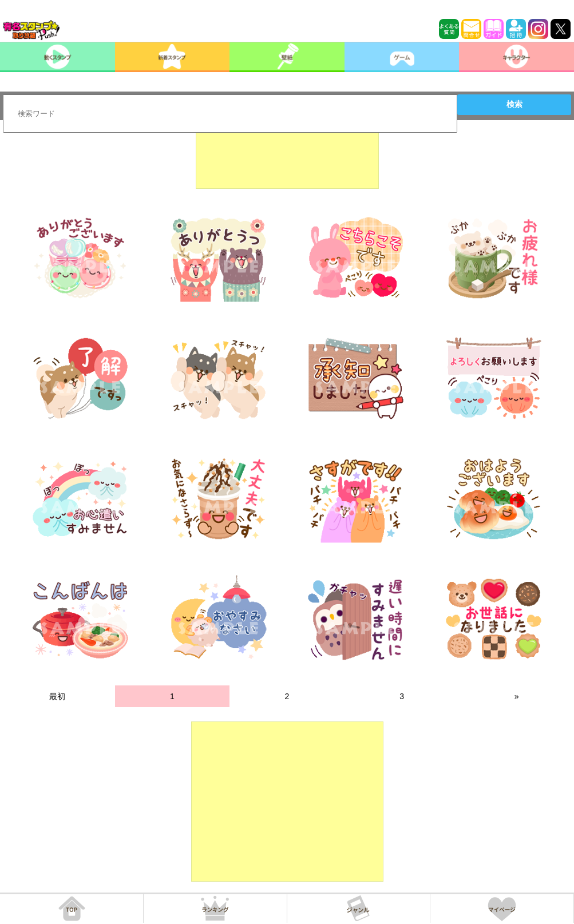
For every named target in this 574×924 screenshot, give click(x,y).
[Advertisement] (287, 160)
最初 (57, 696)
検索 (514, 104)
